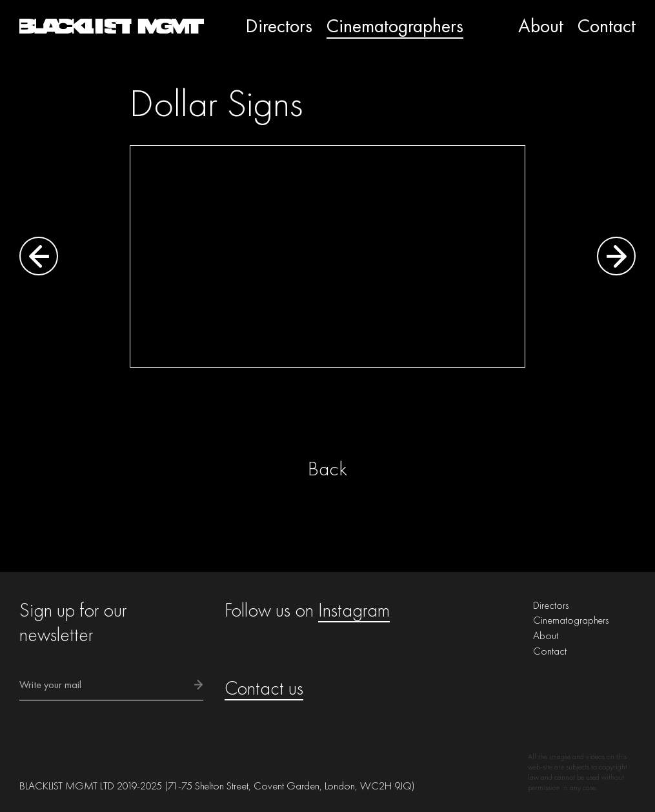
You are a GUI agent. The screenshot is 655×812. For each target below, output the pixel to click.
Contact (607, 26)
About (541, 26)
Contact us (264, 688)
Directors (279, 26)
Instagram (354, 610)
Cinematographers (395, 26)
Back (327, 469)
